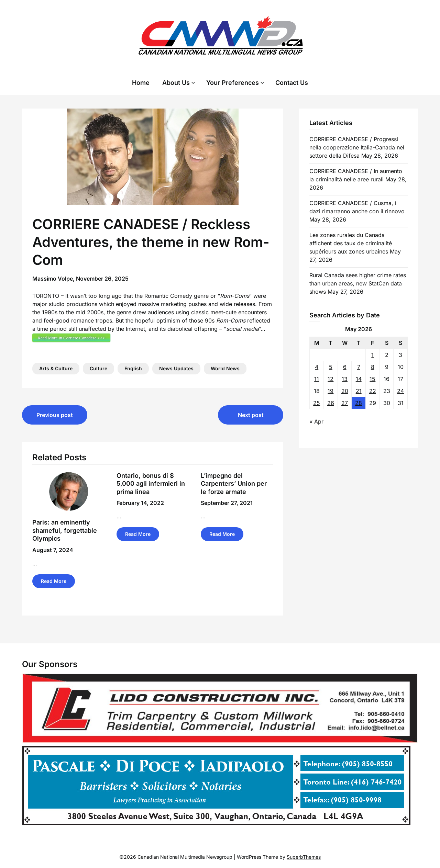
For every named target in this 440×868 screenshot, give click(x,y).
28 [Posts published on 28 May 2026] (359, 403)
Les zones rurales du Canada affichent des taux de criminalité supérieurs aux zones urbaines (351, 243)
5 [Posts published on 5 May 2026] (331, 367)
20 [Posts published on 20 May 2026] (345, 391)
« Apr (316, 421)
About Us (176, 83)
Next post (251, 415)
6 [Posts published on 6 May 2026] (345, 367)
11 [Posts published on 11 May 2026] (317, 379)
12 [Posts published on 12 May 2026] (331, 379)
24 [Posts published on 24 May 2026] (400, 391)
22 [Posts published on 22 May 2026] (373, 391)
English (133, 368)
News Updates (176, 368)
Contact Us (292, 83)
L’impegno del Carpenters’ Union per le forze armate (234, 484)
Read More (54, 581)
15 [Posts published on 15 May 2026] (372, 379)
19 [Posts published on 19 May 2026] (331, 391)
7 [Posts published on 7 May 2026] (359, 367)
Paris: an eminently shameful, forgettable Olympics (65, 530)
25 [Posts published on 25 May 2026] (317, 403)
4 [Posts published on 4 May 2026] (317, 367)
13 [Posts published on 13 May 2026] (345, 379)
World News (225, 368)
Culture (98, 368)
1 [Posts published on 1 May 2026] (372, 355)
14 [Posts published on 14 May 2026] (359, 379)
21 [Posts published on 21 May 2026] (359, 391)
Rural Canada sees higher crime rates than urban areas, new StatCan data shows (358, 283)
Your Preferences (233, 83)
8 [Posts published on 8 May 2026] (373, 367)
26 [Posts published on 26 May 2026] (331, 403)
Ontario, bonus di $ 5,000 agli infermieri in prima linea (151, 484)
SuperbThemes (304, 857)
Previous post (55, 415)
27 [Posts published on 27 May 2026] (345, 403)
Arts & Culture (56, 368)
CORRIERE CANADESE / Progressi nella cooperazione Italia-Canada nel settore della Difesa (357, 147)
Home (141, 83)
